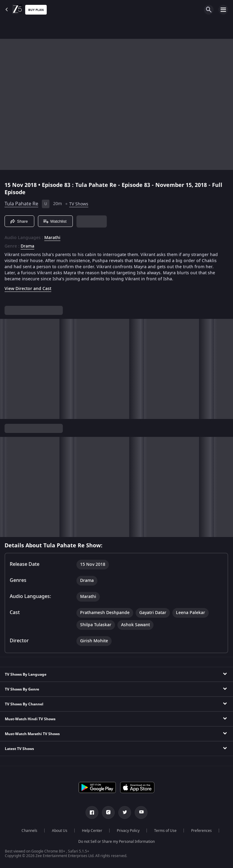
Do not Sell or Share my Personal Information (116, 842)
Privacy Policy (128, 831)
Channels (29, 831)
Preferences (201, 831)
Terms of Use (165, 831)
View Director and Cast (28, 289)
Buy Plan (36, 10)
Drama (27, 246)
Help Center (92, 831)
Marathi (52, 238)
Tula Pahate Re (21, 204)
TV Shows (79, 204)
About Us (60, 831)
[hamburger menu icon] (223, 10)
